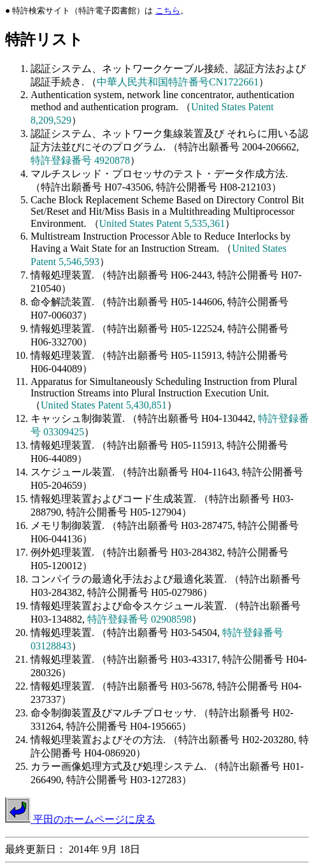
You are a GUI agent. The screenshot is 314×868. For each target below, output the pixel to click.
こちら (168, 11)
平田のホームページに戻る (80, 819)
